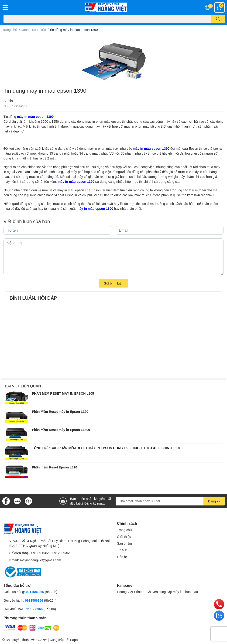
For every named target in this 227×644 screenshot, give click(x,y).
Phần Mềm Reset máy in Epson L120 (60, 412)
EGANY (41, 640)
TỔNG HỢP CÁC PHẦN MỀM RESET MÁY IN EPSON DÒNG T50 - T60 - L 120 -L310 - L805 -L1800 (106, 448)
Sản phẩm (124, 543)
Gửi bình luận (114, 283)
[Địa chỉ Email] (170, 501)
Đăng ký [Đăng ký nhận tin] (214, 501)
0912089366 (62, 553)
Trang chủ (124, 530)
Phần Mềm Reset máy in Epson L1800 (61, 430)
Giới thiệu (124, 537)
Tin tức (122, 550)
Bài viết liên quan (23, 386)
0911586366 (41, 553)
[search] (218, 19)
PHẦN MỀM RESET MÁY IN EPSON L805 (63, 393)
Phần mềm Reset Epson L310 (55, 467)
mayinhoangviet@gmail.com (41, 560)
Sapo (74, 640)
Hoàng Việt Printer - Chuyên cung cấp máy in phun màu (157, 592)
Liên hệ (122, 557)
